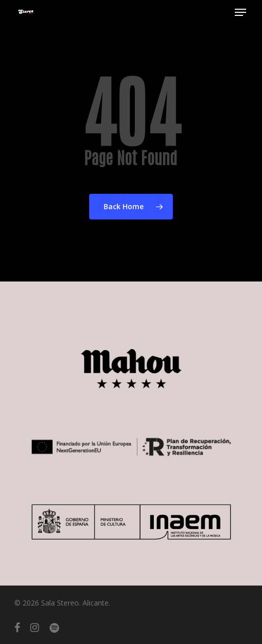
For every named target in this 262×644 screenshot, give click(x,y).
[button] (240, 12)
